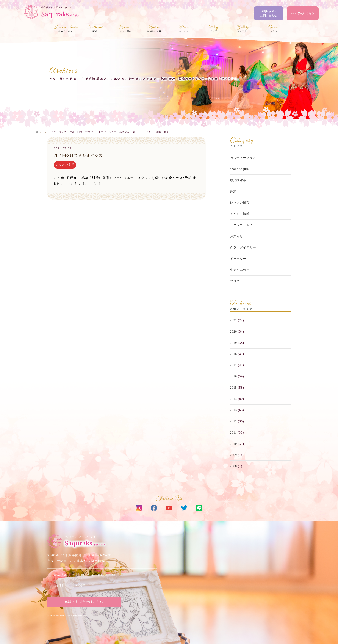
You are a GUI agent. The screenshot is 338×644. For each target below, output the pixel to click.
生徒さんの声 (240, 270)
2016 (234, 376)
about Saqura (239, 169)
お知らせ (237, 236)
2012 (234, 421)
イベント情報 (240, 214)
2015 (234, 388)
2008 (234, 466)
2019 (234, 343)
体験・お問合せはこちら (84, 602)
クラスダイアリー (243, 247)
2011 (233, 433)
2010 (234, 444)
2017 (234, 365)
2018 (234, 354)
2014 (234, 399)
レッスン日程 (65, 165)
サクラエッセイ (241, 225)
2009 (234, 455)
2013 (234, 410)
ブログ (235, 281)
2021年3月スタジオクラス (78, 155)
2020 (234, 332)
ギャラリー (238, 259)
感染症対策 (238, 180)
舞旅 (233, 191)
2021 (234, 320)
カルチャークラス (243, 158)
